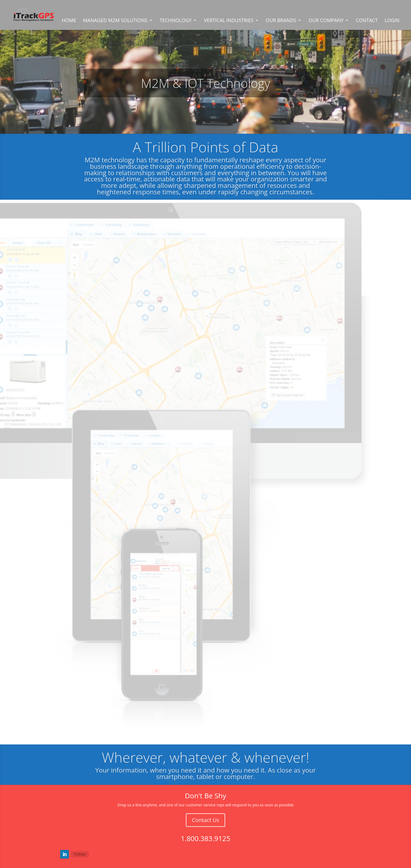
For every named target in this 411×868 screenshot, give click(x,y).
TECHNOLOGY (176, 21)
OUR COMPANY (326, 21)
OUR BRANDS (281, 21)
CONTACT (367, 21)
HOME (69, 21)
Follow (80, 854)
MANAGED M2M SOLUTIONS (115, 21)
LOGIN (392, 21)
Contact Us (205, 820)
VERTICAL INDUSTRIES (229, 21)
